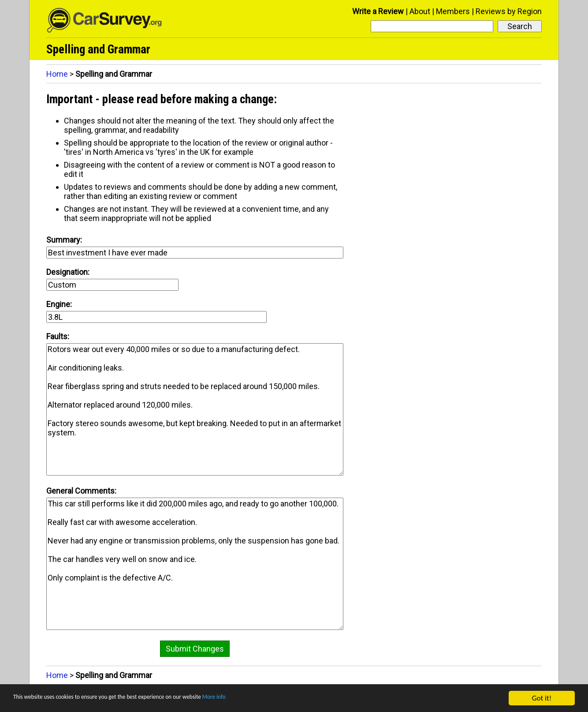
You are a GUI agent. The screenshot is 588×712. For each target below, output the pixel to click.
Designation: (68, 272)
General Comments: (81, 491)
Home (57, 74)
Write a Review (378, 11)
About (420, 11)
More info (271, 699)
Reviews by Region (509, 11)
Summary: (64, 240)
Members (453, 11)
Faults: (58, 336)
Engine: (59, 304)
